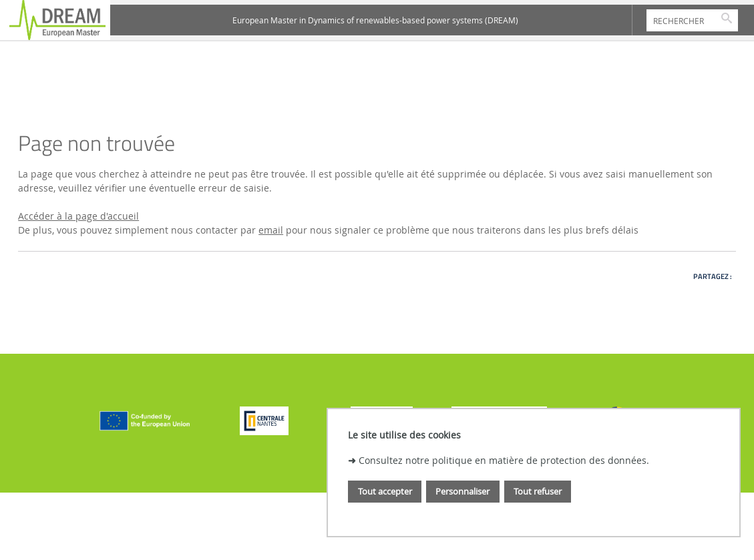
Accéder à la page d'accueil (78, 216)
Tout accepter (385, 491)
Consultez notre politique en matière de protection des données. (504, 460)
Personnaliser (462, 491)
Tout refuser (538, 491)
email (271, 230)
